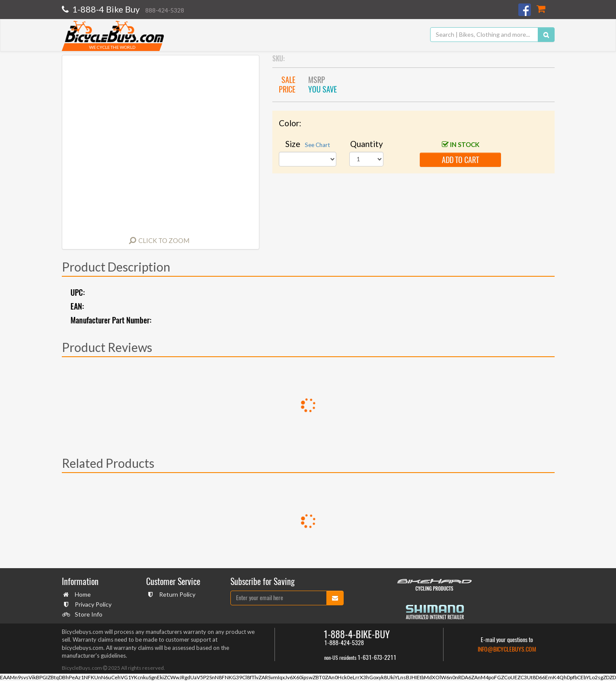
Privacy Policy (92, 604)
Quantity (367, 144)
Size (308, 144)
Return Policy (176, 594)
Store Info (88, 614)
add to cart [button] (460, 160)
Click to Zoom (164, 240)
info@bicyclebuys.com (507, 649)
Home (82, 594)
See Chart (317, 145)
